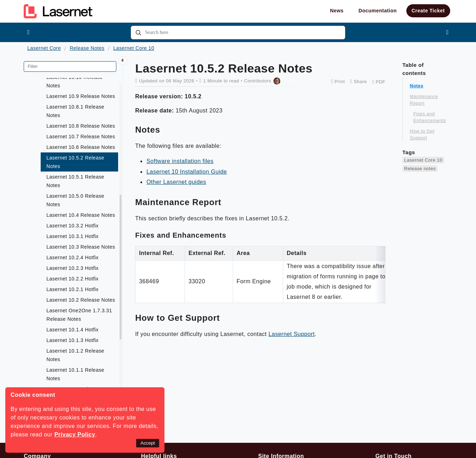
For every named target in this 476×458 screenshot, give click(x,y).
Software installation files (180, 161)
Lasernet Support (292, 334)
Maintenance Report (424, 100)
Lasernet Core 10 (134, 48)
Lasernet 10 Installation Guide (187, 172)
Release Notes (87, 48)
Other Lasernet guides (176, 182)
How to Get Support (422, 135)
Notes (417, 86)
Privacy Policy (75, 434)
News (337, 11)
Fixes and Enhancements (430, 117)
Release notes (420, 169)
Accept (148, 443)
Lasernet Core (44, 48)
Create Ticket (428, 11)
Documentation (378, 11)
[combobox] (238, 33)
